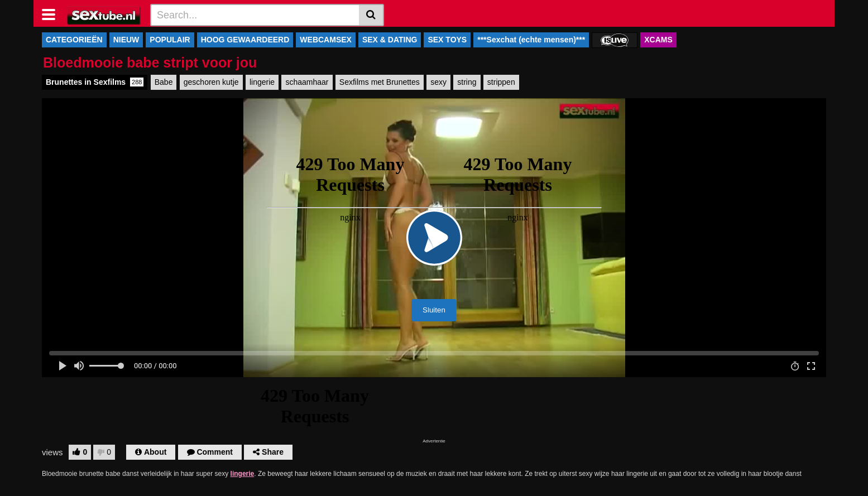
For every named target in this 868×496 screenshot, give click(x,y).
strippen (501, 82)
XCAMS (658, 40)
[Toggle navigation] (53, 13)
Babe (164, 82)
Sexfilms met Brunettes (380, 82)
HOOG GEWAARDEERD (245, 40)
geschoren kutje (211, 82)
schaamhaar (307, 82)
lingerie (262, 82)
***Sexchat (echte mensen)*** (531, 40)
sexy (438, 82)
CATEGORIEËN (74, 40)
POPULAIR (170, 40)
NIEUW (126, 40)
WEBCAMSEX (326, 40)
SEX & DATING (390, 40)
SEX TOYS (447, 40)
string (467, 82)
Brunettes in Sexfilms (95, 82)
